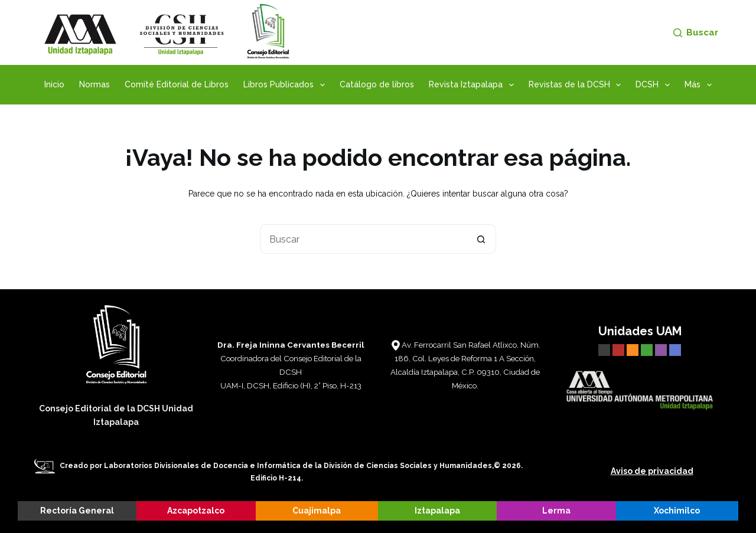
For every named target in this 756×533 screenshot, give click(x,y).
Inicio (54, 84)
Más (700, 85)
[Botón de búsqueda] (481, 239)
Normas (94, 84)
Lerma (556, 511)
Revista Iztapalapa (474, 85)
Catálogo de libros (377, 84)
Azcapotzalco (196, 511)
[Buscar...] (363, 239)
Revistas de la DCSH (577, 85)
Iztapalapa (437, 511)
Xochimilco (677, 511)
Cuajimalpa (317, 511)
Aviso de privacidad (652, 471)
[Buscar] (696, 33)
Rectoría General (77, 511)
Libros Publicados (286, 85)
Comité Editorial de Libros (177, 84)
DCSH (655, 85)
